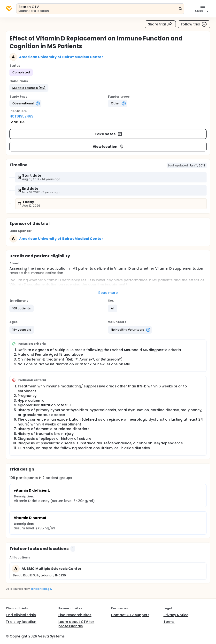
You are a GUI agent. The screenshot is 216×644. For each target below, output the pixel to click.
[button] (29, 88)
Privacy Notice (176, 615)
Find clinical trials (21, 615)
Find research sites (75, 615)
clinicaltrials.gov (41, 589)
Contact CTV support (130, 615)
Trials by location (21, 622)
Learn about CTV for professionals (76, 624)
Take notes (109, 134)
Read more (108, 293)
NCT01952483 (21, 116)
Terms (169, 622)
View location (109, 147)
